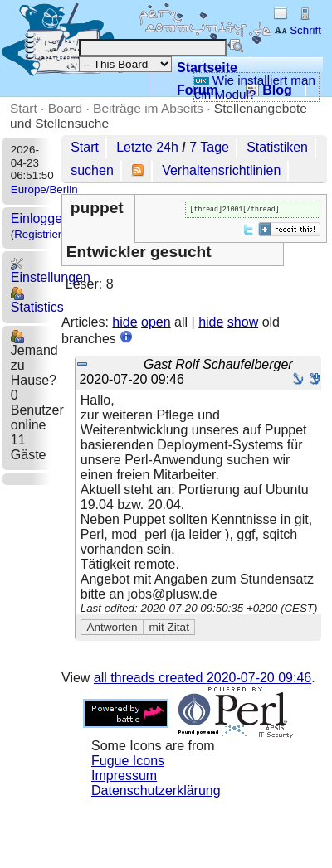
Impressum (124, 777)
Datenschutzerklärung (156, 792)
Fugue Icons (128, 762)
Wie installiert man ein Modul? (255, 87)
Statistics (37, 301)
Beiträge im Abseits (148, 108)
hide (124, 324)
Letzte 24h (147, 147)
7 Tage (209, 147)
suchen (92, 170)
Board (65, 108)
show (243, 324)
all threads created (203, 679)
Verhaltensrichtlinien (221, 170)
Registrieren (44, 234)
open (156, 324)
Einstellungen (51, 271)
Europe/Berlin (44, 189)
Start (24, 108)
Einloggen (40, 218)
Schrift (298, 30)
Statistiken (277, 147)
